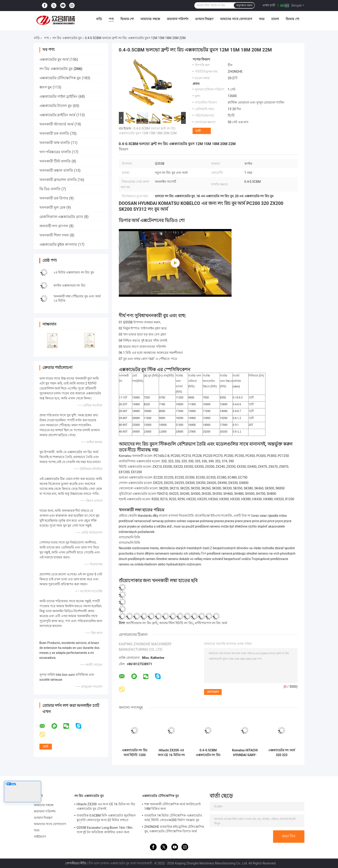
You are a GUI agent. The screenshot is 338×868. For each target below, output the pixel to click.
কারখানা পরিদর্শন (178, 19)
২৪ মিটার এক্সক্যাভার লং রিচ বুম (74, 272)
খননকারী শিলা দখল (54, 235)
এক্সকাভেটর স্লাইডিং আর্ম (57, 115)
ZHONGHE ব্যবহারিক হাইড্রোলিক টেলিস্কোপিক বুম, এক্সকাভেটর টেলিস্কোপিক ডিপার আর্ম (174, 829)
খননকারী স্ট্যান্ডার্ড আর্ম (57, 124)
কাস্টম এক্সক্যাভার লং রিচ (69, 285)
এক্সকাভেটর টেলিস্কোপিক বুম (60, 78)
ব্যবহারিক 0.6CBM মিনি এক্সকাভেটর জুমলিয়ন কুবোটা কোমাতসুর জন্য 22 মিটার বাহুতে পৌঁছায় (106, 818)
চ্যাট (198, 131)
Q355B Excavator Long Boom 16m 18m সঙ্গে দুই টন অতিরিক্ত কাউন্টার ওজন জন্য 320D (105, 831)
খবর (262, 19)
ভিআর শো (127, 19)
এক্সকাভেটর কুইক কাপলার (58, 244)
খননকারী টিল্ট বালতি (55, 161)
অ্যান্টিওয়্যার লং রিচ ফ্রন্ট (142, 623)
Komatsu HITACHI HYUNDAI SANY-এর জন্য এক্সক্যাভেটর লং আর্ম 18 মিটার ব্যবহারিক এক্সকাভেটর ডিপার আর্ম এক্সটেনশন (245, 753)
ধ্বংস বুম (46, 87)
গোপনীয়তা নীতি (76, 863)
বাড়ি (99, 19)
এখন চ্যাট (269, 5)
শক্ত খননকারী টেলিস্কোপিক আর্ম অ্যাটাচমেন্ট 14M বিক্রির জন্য (172, 806)
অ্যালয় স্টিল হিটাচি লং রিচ (176, 623)
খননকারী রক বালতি (54, 133)
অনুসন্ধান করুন (244, 5)
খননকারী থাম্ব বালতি (55, 143)
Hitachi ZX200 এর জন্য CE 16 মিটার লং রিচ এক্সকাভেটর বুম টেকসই (171, 753)
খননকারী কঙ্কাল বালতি (56, 170)
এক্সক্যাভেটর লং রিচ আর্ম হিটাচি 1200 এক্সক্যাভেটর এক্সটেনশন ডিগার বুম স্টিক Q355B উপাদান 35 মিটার (135, 753)
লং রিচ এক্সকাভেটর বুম (67, 38)
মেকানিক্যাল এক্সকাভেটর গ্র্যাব (61, 217)
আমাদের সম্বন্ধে (150, 19)
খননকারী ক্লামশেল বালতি (58, 180)
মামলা (275, 19)
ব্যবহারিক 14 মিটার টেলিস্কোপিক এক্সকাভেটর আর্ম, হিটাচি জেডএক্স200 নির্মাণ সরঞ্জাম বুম (173, 818)
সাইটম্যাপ (40, 837)
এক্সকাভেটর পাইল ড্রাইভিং (59, 96)
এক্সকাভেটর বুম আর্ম (54, 59)
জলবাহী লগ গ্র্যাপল (54, 226)
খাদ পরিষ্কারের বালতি (55, 152)
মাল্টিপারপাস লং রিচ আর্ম (211, 623)
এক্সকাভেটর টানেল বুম (56, 106)
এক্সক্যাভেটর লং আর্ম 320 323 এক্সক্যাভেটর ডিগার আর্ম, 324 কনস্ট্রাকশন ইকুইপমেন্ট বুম (282, 753)
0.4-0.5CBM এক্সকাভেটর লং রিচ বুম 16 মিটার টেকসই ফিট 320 (208, 753)
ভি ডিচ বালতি (50, 189)
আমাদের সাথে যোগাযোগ (236, 19)
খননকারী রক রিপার (54, 198)
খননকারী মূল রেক (53, 207)
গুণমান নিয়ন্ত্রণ (204, 19)
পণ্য (111, 19)
